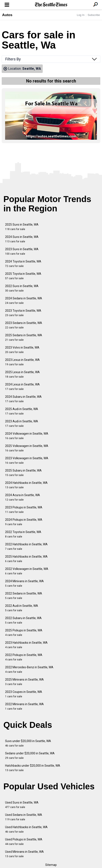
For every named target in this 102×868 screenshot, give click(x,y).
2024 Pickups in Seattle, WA (24, 522)
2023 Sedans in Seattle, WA (24, 325)
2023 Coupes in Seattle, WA (24, 694)
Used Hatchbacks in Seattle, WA (26, 829)
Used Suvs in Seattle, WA (22, 805)
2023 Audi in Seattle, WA (22, 424)
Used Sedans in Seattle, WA (24, 817)
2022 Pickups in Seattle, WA (24, 657)
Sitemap (51, 865)
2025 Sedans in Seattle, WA (24, 337)
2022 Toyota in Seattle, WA (23, 534)
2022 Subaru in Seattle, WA (23, 620)
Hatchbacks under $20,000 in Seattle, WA (33, 768)
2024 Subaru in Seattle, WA (23, 399)
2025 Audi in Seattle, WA (22, 411)
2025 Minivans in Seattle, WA (24, 682)
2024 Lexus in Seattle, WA (22, 387)
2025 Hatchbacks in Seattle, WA (26, 559)
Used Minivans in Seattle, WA (24, 854)
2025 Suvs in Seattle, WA (22, 227)
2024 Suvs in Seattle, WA (22, 239)
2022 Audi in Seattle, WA (22, 608)
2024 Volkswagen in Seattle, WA (27, 436)
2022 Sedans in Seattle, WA (24, 596)
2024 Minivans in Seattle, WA (24, 583)
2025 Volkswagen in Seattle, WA (27, 448)
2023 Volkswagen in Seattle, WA (27, 460)
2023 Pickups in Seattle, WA (24, 510)
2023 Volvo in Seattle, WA (22, 350)
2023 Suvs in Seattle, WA (22, 251)
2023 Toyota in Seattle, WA (23, 313)
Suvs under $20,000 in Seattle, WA (28, 743)
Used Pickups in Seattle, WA (24, 842)
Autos (7, 15)
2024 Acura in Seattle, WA (23, 497)
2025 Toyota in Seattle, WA (23, 276)
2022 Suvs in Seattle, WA (22, 288)
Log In (81, 15)
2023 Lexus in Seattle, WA (22, 362)
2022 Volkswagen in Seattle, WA (27, 571)
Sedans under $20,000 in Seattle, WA (30, 756)
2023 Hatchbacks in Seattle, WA (26, 645)
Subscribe (94, 15)
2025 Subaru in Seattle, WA (23, 473)
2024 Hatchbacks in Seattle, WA (26, 485)
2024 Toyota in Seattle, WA (23, 264)
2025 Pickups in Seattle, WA (24, 633)
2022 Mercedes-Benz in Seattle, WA (29, 669)
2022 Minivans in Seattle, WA (24, 706)
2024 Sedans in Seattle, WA (24, 301)
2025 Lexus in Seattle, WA (22, 374)
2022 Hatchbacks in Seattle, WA (26, 546)
